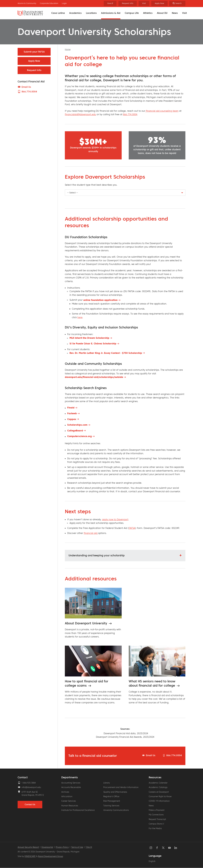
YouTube (169, 848)
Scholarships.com (77, 425)
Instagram (151, 848)
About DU (162, 13)
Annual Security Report (28, 847)
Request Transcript (157, 819)
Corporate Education (49, 3)
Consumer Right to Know (160, 796)
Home (68, 49)
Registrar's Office (111, 796)
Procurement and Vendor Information (121, 787)
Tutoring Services (111, 806)
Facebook (157, 848)
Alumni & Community (27, 3)
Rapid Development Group (51, 856)
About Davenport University (86, 623)
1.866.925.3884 (29, 783)
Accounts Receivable (71, 787)
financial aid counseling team (162, 111)
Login (64, 3)
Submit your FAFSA (34, 52)
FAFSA (132, 528)
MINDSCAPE (30, 856)
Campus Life (132, 13)
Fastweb (72, 413)
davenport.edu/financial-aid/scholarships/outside (94, 377)
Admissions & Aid (111, 13)
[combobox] (125, 193)
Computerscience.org (80, 436)
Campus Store (156, 824)
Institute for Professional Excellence (78, 810)
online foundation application (100, 300)
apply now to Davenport (115, 519)
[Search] (177, 3)
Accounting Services (71, 783)
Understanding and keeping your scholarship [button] (97, 555)
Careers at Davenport (159, 792)
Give (110, 3)
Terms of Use (77, 847)
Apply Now (159, 3)
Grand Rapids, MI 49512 (33, 795)
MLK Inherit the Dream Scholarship (89, 338)
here (80, 317)
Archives (65, 792)
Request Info (128, 3)
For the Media (155, 828)
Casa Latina (58, 13)
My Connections (156, 815)
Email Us (151, 755)
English (152, 861)
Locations (91, 13)
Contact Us (30, 804)
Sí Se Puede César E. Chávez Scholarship (93, 344)
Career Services (69, 801)
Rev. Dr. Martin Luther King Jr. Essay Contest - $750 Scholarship (106, 353)
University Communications (116, 810)
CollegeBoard (75, 431)
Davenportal (47, 847)
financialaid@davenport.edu (80, 114)
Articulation (67, 796)
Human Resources (70, 806)
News (175, 13)
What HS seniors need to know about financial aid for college (152, 683)
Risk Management (112, 801)
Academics (75, 13)
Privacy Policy (62, 847)
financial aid (91, 533)
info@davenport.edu (31, 787)
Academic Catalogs (158, 787)
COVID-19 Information (159, 801)
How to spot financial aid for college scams (87, 683)
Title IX (89, 847)
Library (107, 783)
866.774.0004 (130, 114)
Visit (184, 13)
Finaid (71, 408)
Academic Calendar (158, 783)
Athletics (148, 13)
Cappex (72, 419)
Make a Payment (157, 810)
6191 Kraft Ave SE (30, 792)
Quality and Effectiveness (115, 792)
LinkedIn (176, 848)
